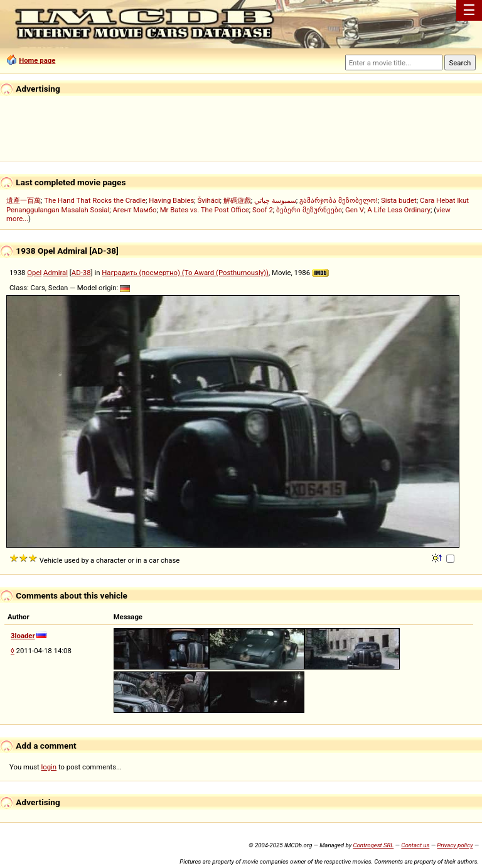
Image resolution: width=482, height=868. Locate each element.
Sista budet (399, 200)
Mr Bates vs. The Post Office (205, 210)
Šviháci (209, 200)
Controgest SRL (373, 845)
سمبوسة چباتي (275, 200)
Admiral (56, 273)
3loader (23, 636)
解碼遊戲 (237, 200)
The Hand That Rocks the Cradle (95, 200)
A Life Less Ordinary (399, 210)
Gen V (355, 210)
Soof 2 (263, 210)
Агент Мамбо (134, 210)
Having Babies (171, 200)
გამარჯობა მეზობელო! (339, 200)
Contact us (415, 845)
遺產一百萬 (24, 200)
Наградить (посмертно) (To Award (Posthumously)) (185, 273)
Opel (34, 273)
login (49, 767)
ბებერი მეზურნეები (309, 210)
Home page (37, 60)
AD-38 (81, 273)
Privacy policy (455, 845)
